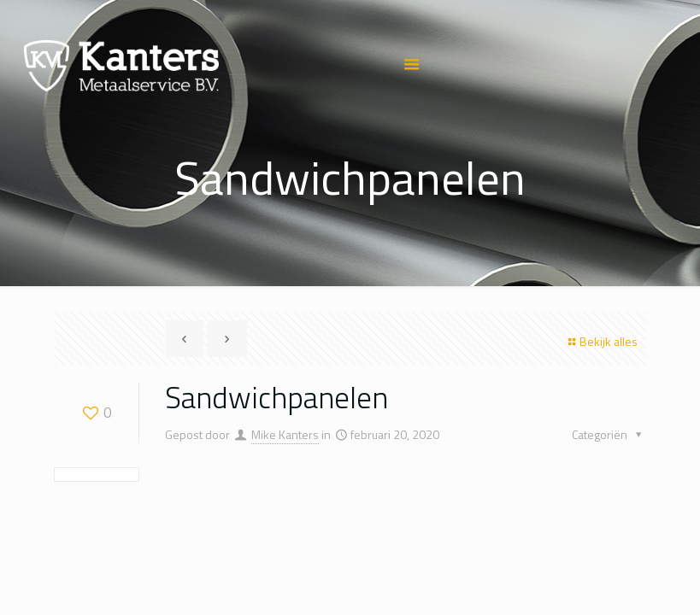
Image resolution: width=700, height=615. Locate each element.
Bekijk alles (601, 341)
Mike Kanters (285, 434)
